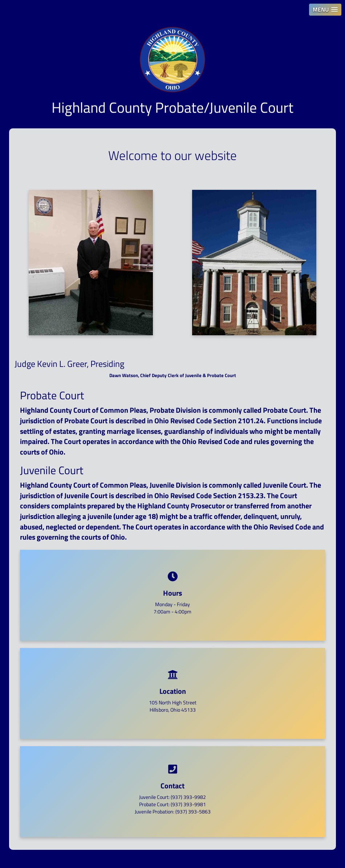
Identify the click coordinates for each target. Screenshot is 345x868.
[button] (325, 10)
